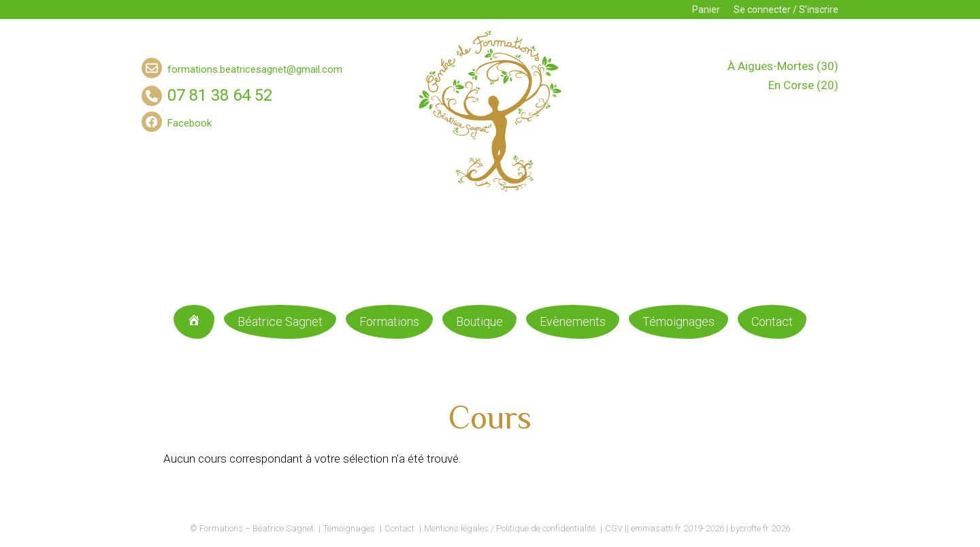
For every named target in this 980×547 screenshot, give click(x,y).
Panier (706, 10)
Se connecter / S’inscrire (786, 10)
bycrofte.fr (750, 528)
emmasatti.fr (656, 528)
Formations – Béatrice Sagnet (257, 528)
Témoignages (679, 321)
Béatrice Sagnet (280, 321)
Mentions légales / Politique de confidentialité (510, 528)
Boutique (479, 321)
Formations (389, 321)
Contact (772, 321)
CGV (614, 528)
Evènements (573, 321)
